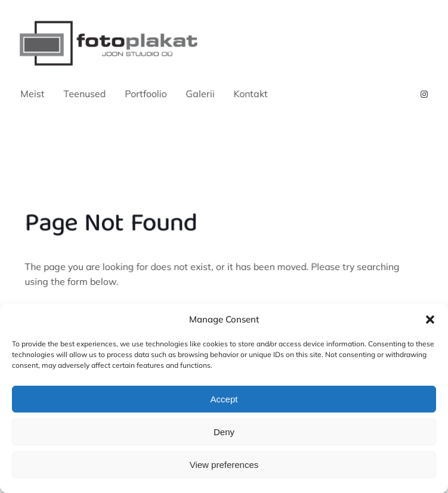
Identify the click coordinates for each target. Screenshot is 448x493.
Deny (224, 432)
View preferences (224, 465)
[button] (430, 320)
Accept (224, 399)
